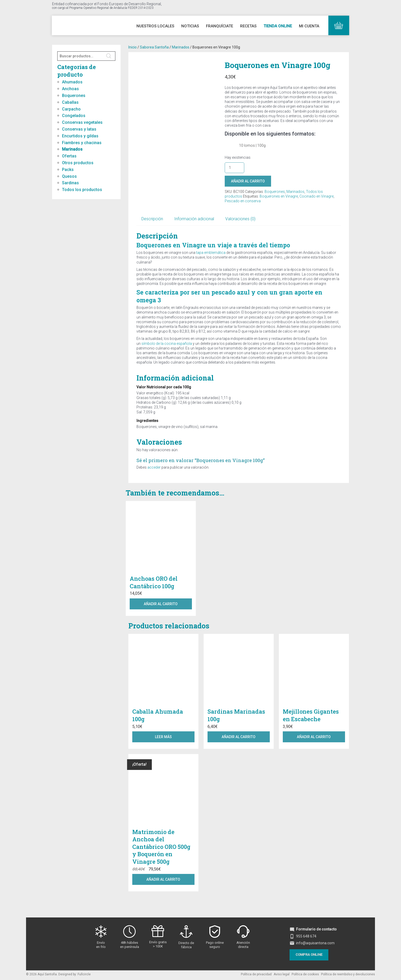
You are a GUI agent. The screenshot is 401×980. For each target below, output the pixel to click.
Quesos (69, 176)
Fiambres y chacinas (82, 143)
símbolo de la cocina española (167, 344)
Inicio (133, 47)
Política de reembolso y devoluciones (348, 974)
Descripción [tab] (152, 219)
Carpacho (71, 109)
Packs (68, 170)
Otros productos (78, 163)
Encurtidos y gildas (80, 136)
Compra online (309, 955)
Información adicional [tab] (194, 219)
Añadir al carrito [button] (161, 604)
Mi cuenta (309, 26)
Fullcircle (84, 974)
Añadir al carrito (248, 181)
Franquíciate (220, 26)
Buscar (109, 56)
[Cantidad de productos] (234, 168)
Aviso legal (282, 974)
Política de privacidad (256, 974)
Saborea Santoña (154, 47)
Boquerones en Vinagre (279, 196)
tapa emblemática (211, 253)
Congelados (74, 116)
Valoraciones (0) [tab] (240, 219)
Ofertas (69, 156)
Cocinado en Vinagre (317, 196)
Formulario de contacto (313, 929)
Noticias (190, 26)
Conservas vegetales (82, 122)
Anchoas (70, 89)
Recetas (248, 26)
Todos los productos (82, 190)
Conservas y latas (79, 129)
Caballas (70, 102)
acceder (154, 467)
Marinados (72, 149)
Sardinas (70, 183)
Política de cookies (305, 974)
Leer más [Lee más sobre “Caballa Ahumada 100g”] (163, 737)
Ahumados (72, 82)
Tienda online (278, 26)
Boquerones (74, 96)
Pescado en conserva (243, 201)
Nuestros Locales (155, 26)
